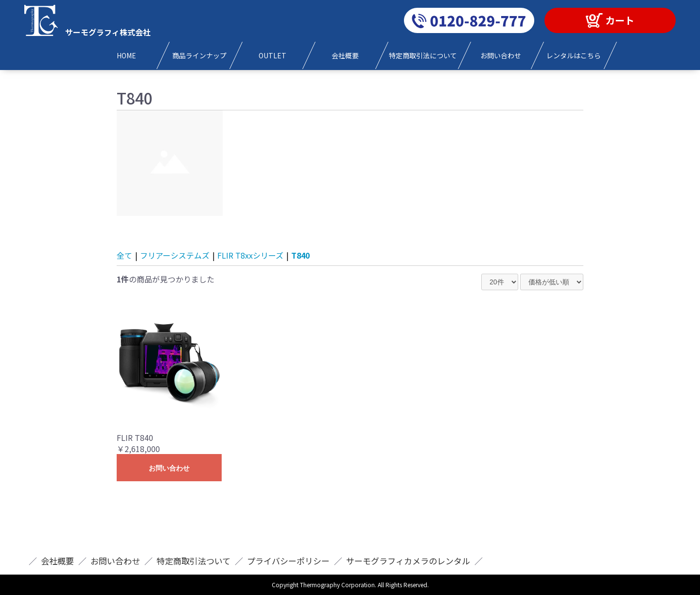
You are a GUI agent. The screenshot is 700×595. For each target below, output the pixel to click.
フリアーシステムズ (175, 255)
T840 (300, 255)
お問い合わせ (169, 468)
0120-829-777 (469, 20)
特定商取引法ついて (193, 561)
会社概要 (57, 561)
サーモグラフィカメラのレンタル (408, 561)
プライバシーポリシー (288, 561)
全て (124, 255)
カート (620, 20)
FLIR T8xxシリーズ (250, 255)
